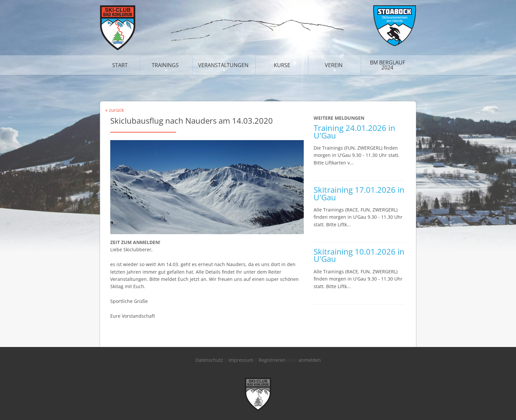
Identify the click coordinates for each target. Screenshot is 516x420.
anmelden (310, 360)
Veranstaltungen (223, 65)
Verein (334, 65)
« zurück (115, 110)
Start (120, 65)
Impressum (241, 360)
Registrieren (272, 360)
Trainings (165, 65)
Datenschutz (209, 360)
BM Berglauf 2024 (387, 65)
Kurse (282, 65)
